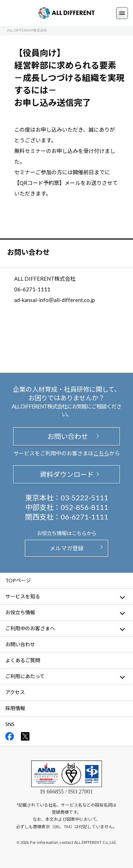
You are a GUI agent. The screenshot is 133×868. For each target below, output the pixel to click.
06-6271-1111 (84, 517)
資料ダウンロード (67, 474)
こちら (101, 453)
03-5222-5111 (84, 498)
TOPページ (18, 580)
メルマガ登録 (67, 548)
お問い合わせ (67, 436)
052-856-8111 (84, 507)
